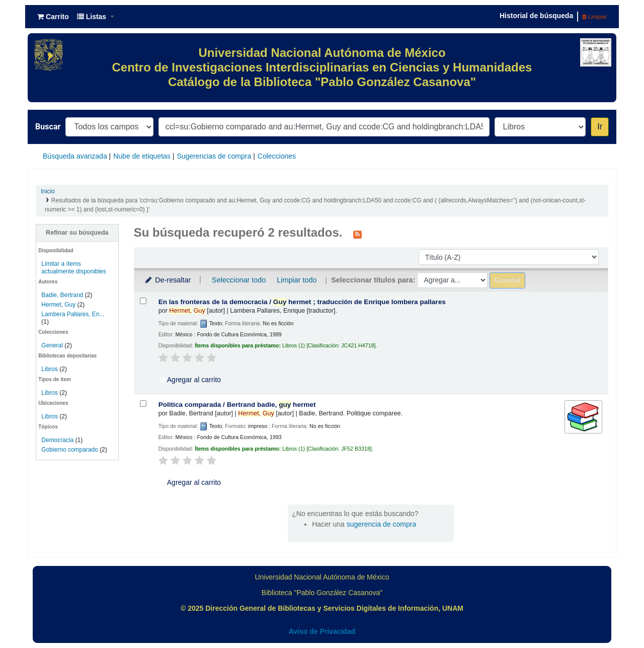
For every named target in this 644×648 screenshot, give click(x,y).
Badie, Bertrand (62, 295)
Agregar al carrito (190, 380)
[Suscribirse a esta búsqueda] (357, 234)
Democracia (57, 440)
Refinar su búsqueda (77, 233)
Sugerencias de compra (214, 156)
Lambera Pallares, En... (73, 314)
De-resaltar (168, 280)
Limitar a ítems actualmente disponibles (73, 268)
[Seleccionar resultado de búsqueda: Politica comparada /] (143, 404)
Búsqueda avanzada (75, 156)
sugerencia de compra (382, 524)
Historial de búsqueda (536, 16)
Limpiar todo (297, 280)
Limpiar (594, 17)
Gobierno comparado (69, 450)
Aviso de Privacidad (322, 631)
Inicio (48, 191)
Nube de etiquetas (142, 156)
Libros (50, 369)
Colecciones (277, 156)
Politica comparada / (237, 405)
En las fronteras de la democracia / (302, 302)
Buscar (48, 127)
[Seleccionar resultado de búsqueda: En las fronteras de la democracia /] (143, 301)
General (53, 345)
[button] (53, 17)
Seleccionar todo (239, 280)
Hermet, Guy (58, 305)
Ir (600, 127)
